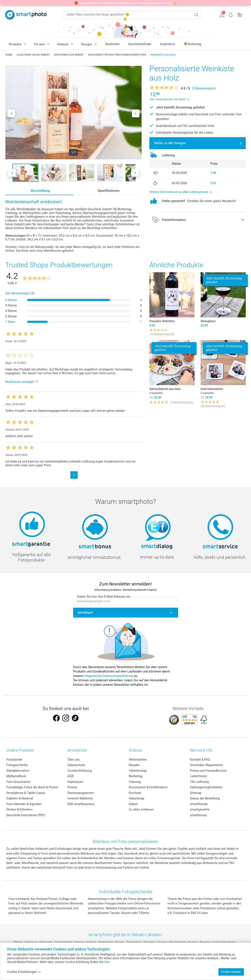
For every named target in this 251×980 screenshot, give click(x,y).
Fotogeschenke (17, 765)
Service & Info (201, 750)
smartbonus (198, 815)
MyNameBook (16, 776)
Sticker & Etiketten (19, 809)
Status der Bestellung (205, 798)
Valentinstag (138, 771)
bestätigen (85, 612)
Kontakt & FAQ (200, 760)
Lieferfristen (198, 776)
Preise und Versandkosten (208, 771)
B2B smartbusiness (81, 804)
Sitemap (196, 793)
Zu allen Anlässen (141, 809)
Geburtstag (136, 798)
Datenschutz (76, 765)
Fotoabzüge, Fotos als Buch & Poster (32, 787)
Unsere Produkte (20, 750)
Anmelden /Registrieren (206, 765)
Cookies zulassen (231, 972)
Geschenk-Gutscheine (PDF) (26, 815)
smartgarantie (200, 809)
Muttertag (136, 776)
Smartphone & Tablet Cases (26, 793)
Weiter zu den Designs (170, 143)
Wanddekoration (18, 771)
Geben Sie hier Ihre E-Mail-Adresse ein (104, 597)
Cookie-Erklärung (80, 771)
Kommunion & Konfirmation (148, 787)
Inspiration (168, 44)
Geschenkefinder (140, 44)
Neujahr (134, 765)
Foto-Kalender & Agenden (24, 804)
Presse (72, 787)
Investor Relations (80, 798)
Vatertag (135, 782)
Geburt (133, 804)
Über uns (74, 760)
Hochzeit (135, 793)
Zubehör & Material (20, 798)
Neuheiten (112, 44)
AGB (70, 776)
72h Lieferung (199, 782)
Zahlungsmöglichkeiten (206, 787)
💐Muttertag (192, 44)
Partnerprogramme (81, 793)
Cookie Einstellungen (24, 972)
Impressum (75, 782)
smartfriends (199, 804)
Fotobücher (14, 760)
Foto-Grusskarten (18, 782)
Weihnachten (138, 760)
